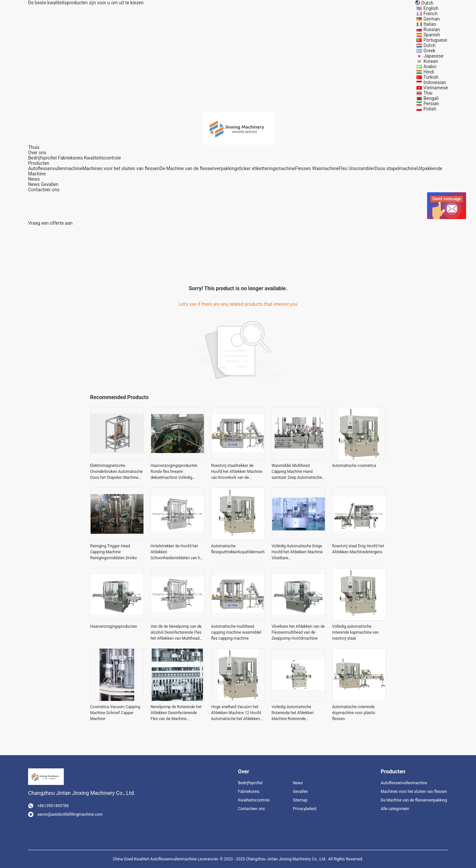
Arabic (430, 67)
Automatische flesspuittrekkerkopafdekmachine (238, 549)
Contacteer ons (251, 809)
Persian (431, 104)
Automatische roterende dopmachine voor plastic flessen (354, 713)
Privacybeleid (305, 809)
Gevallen (50, 184)
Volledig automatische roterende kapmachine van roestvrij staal (356, 632)
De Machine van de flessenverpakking (198, 168)
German (432, 19)
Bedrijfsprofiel (42, 158)
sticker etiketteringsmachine (266, 168)
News (34, 184)
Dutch (430, 45)
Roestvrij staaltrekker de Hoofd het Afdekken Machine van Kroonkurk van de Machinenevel (237, 472)
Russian (432, 29)
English (431, 8)
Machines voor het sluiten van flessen (121, 168)
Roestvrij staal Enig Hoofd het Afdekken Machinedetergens (358, 549)
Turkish (431, 77)
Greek (429, 51)
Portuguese (435, 40)
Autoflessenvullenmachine (55, 168)
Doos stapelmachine (396, 168)
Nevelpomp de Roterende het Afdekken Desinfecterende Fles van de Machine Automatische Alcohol (176, 713)
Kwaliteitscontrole (102, 158)
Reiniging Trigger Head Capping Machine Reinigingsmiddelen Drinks (114, 552)
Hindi (429, 72)
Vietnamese (436, 88)
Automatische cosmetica (354, 466)
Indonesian (435, 82)
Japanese (434, 56)
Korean (431, 61)
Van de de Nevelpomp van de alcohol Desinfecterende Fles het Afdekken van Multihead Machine (176, 633)
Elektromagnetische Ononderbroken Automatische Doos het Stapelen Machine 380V (117, 472)
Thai (428, 93)
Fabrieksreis (70, 158)
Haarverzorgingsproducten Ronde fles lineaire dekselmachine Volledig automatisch (174, 472)
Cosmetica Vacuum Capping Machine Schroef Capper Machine (115, 713)
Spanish (432, 35)
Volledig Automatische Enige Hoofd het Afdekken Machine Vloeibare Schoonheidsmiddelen (297, 552)
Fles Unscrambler (357, 168)
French (430, 14)
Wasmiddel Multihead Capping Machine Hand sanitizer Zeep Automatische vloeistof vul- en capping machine (297, 472)
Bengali (431, 98)
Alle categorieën (395, 809)
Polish (430, 109)
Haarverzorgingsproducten (114, 626)
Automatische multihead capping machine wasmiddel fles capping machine (236, 632)
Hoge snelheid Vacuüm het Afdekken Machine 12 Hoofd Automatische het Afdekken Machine (236, 713)
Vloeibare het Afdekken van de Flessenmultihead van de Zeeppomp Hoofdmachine (298, 632)
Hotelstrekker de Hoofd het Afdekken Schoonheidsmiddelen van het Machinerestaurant (177, 552)
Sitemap (300, 800)
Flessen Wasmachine (317, 168)
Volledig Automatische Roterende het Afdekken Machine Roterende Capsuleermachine (293, 713)
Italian (430, 24)
